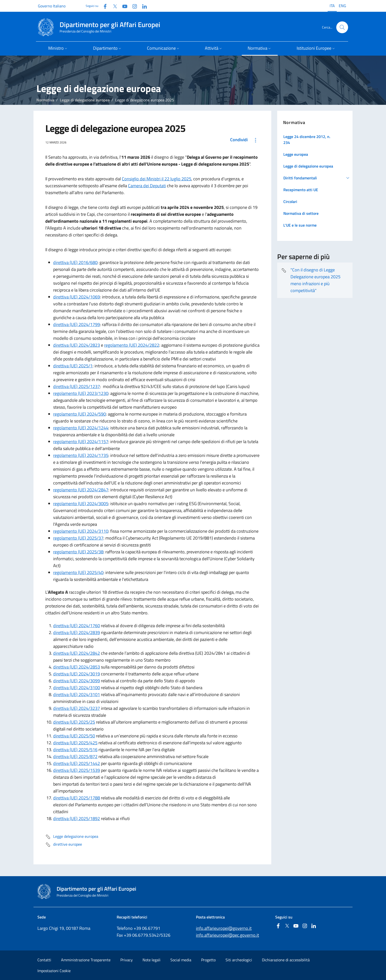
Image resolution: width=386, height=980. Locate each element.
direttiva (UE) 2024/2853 (77, 667)
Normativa (45, 100)
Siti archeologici (239, 960)
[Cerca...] (342, 27)
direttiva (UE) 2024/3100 (77, 688)
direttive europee (64, 845)
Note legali (152, 960)
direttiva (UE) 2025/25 (74, 722)
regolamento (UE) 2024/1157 (81, 442)
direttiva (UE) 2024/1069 (77, 297)
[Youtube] (123, 6)
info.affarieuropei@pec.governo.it (227, 935)
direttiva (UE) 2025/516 (75, 750)
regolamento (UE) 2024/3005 (81, 504)
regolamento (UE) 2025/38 (78, 552)
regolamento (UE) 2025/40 (78, 572)
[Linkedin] (143, 6)
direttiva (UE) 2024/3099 (77, 681)
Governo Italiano (52, 6)
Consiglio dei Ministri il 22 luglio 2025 (157, 179)
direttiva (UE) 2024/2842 (77, 653)
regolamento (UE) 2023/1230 (81, 393)
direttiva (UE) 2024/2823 (77, 345)
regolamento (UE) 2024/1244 (81, 428)
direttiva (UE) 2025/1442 (77, 763)
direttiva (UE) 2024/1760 (77, 626)
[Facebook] (103, 6)
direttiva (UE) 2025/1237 (77, 386)
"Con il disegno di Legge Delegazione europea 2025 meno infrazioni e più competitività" (311, 280)
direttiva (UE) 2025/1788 (77, 798)
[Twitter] (113, 6)
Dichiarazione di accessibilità (286, 960)
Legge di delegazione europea (85, 100)
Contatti (44, 960)
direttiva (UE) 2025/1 (73, 366)
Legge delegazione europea (72, 837)
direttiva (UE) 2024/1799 (77, 324)
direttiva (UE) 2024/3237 (77, 708)
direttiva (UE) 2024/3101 (77, 694)
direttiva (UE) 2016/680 (75, 262)
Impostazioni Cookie (54, 971)
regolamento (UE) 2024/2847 (81, 490)
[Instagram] (133, 6)
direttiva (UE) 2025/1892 (77, 818)
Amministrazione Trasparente (86, 960)
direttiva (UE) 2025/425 (75, 743)
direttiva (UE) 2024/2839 (77, 632)
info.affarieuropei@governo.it (224, 928)
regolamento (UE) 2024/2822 (132, 345)
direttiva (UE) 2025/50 (74, 736)
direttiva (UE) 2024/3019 (77, 674)
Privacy (127, 960)
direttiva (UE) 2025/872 (75, 756)
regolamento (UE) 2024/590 (80, 414)
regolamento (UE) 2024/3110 (81, 531)
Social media (181, 960)
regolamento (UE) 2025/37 (78, 538)
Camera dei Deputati (147, 186)
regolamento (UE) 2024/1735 (81, 455)
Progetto (208, 960)
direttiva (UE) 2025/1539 (77, 770)
